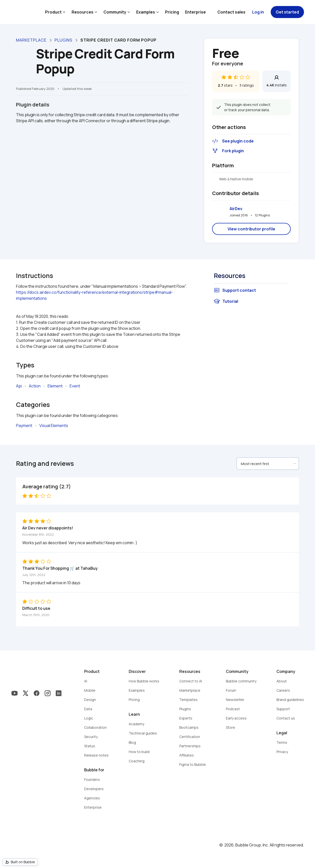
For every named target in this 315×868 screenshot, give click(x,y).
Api (19, 386)
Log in (258, 12)
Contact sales (231, 12)
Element (55, 386)
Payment (24, 425)
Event (75, 386)
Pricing (172, 12)
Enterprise (195, 12)
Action (35, 386)
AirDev (236, 209)
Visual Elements (54, 425)
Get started (287, 12)
